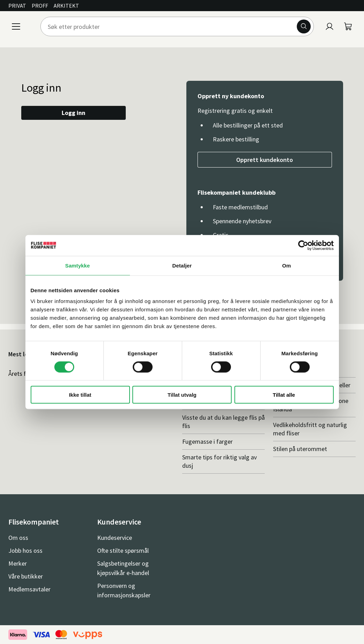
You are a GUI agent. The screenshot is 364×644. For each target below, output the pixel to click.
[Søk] (304, 26)
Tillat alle (284, 395)
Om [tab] (286, 265)
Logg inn (73, 113)
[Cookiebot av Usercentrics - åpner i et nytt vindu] (303, 245)
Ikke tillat (80, 395)
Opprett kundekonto (265, 160)
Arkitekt (66, 6)
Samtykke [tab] (78, 265)
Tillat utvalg (182, 395)
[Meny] (16, 26)
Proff (40, 6)
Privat (17, 6)
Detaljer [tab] (182, 265)
